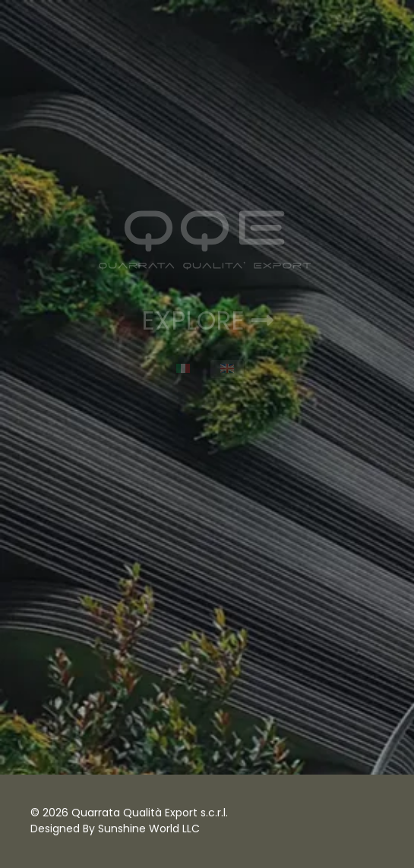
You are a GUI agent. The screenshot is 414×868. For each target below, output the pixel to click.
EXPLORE (207, 321)
